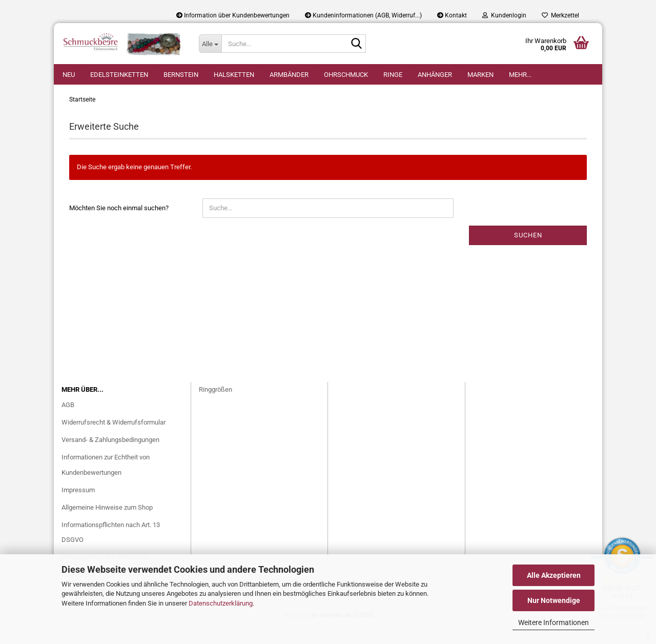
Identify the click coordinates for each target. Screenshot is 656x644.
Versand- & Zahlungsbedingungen (110, 455)
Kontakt (452, 15)
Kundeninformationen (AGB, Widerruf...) (363, 15)
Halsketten (234, 75)
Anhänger (435, 75)
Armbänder (289, 75)
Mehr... (520, 75)
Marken (480, 75)
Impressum (78, 505)
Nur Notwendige (554, 600)
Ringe (393, 75)
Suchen (528, 250)
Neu (69, 75)
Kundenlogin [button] (504, 15)
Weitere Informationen (553, 622)
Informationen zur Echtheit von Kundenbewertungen (106, 480)
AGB (68, 420)
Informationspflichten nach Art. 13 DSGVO (111, 548)
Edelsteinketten (119, 75)
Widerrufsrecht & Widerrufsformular (114, 438)
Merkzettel (560, 15)
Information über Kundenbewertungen (233, 15)
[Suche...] (210, 44)
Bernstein (181, 75)
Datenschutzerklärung (221, 603)
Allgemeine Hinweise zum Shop (107, 523)
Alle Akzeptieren (554, 575)
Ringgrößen (216, 405)
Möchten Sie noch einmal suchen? (119, 223)
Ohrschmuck (346, 75)
